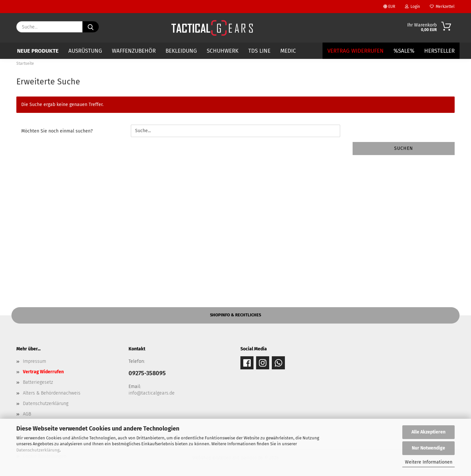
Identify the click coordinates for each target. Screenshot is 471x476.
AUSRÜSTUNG (85, 51)
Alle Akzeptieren (428, 432)
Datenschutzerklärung (38, 450)
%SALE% (404, 51)
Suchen (404, 148)
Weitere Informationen (429, 462)
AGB (27, 414)
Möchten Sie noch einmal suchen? (57, 131)
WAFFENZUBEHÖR (134, 51)
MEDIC (288, 51)
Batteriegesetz (38, 382)
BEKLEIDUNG (181, 51)
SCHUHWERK (223, 51)
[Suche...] (91, 27)
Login (412, 7)
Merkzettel (442, 7)
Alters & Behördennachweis (52, 393)
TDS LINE (259, 51)
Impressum (35, 361)
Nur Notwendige (428, 448)
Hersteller (439, 51)
